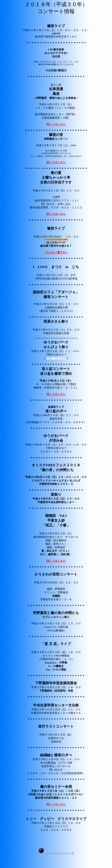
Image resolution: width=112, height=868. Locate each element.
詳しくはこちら (56, 124)
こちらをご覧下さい (56, 252)
